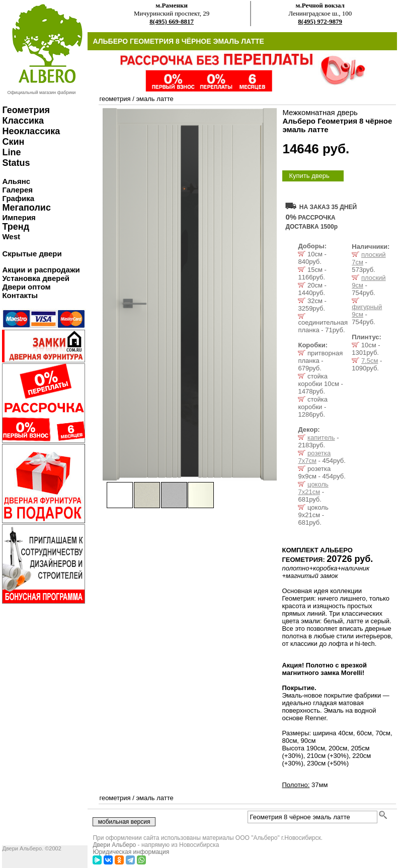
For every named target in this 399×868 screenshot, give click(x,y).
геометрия (115, 99)
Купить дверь (309, 176)
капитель (321, 438)
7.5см (370, 361)
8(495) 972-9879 (320, 21)
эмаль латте (154, 99)
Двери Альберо (114, 845)
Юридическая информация (131, 852)
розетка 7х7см (314, 457)
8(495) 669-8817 (172, 21)
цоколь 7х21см (313, 488)
